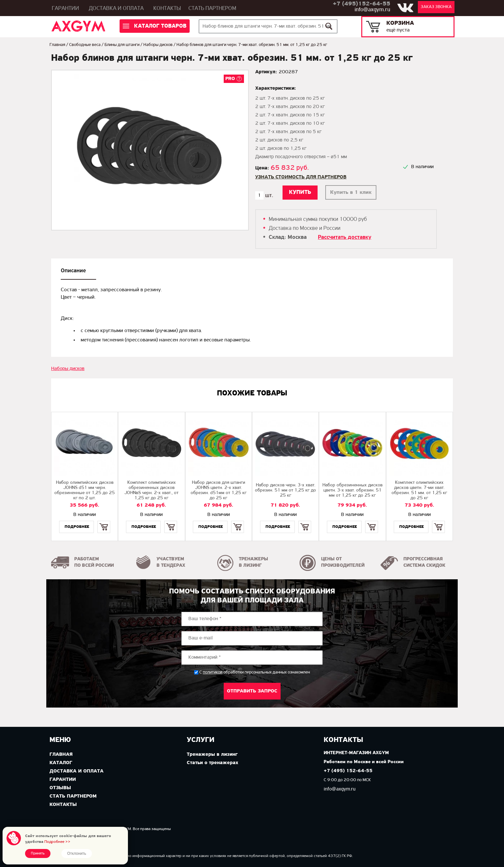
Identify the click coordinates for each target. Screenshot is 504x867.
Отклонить (77, 853)
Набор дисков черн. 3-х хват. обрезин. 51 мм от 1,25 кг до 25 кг (285, 490)
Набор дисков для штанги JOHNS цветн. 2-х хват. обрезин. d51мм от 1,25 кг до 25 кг (219, 490)
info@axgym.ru (372, 10)
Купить (104, 521)
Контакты (167, 9)
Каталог (61, 763)
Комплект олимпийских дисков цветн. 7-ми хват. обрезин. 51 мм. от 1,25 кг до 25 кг (419, 490)
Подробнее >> (57, 842)
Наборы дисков (158, 45)
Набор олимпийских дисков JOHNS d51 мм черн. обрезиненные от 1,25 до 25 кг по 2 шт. (85, 490)
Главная (57, 45)
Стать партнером (212, 9)
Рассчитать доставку (345, 237)
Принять (38, 853)
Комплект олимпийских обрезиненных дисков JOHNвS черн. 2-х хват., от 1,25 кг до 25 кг (151, 490)
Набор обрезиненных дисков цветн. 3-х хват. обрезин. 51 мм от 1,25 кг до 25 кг (352, 490)
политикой (213, 673)
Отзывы (60, 788)
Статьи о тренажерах (212, 763)
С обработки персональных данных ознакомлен (255, 672)
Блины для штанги (122, 45)
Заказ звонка (436, 7)
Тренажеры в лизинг (212, 754)
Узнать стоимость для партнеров (301, 177)
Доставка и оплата (116, 9)
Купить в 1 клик (351, 192)
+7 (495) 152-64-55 (348, 771)
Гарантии (65, 9)
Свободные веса (85, 45)
